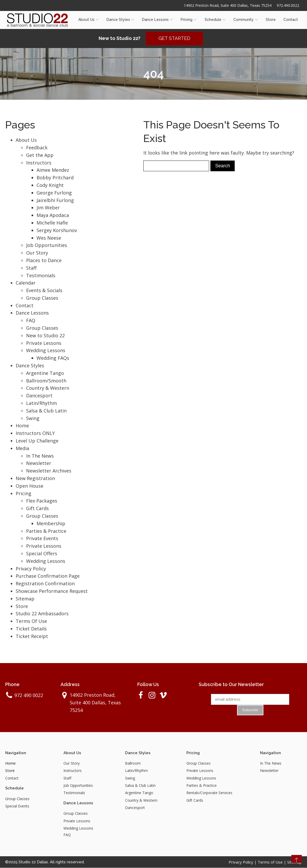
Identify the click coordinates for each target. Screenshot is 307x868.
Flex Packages (42, 501)
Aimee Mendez (53, 170)
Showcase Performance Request (52, 591)
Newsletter (39, 463)
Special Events (17, 806)
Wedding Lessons (46, 351)
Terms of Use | (272, 862)
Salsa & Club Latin (46, 411)
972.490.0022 (288, 5)
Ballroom (133, 763)
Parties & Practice (46, 531)
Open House (29, 486)
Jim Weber (48, 208)
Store (271, 20)
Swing (33, 418)
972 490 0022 (29, 695)
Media (22, 448)
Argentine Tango (45, 373)
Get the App (40, 155)
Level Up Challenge (37, 441)
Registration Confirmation (45, 584)
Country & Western (48, 388)
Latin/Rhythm (42, 403)
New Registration (35, 479)
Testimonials (41, 275)
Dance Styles (120, 20)
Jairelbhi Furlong (55, 200)
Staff (31, 268)
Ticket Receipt (32, 636)
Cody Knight (50, 185)
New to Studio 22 (45, 336)
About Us (88, 20)
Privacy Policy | (243, 862)
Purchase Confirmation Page (48, 576)
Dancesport (39, 396)
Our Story (37, 253)
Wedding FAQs (53, 358)
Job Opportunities (47, 245)
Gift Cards (37, 509)
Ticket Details (31, 629)
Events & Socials (44, 291)
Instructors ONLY (35, 433)
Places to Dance (44, 261)
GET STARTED (174, 39)
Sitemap (25, 599)
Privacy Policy (31, 569)
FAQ (31, 321)
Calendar (26, 283)
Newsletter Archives (49, 471)
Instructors (39, 163)
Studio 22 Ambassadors (42, 614)
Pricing (189, 20)
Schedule (215, 20)
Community (246, 20)
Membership (51, 523)
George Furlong (54, 193)
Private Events (42, 539)
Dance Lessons (157, 20)
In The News (40, 456)
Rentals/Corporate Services (209, 793)
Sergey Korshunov (57, 230)
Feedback (37, 148)
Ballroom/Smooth (46, 381)
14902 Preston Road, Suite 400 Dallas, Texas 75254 (227, 5)
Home (22, 426)
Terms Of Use (31, 621)
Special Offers (42, 554)
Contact (291, 20)
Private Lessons (44, 343)
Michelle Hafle (52, 223)
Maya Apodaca (53, 215)
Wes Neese (49, 238)
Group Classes (42, 298)
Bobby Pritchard (55, 178)
